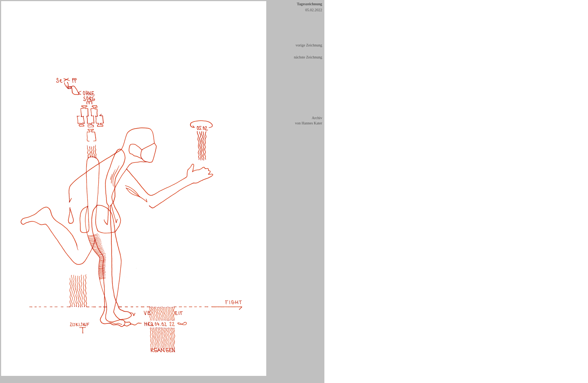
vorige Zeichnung (309, 45)
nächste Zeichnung (308, 57)
